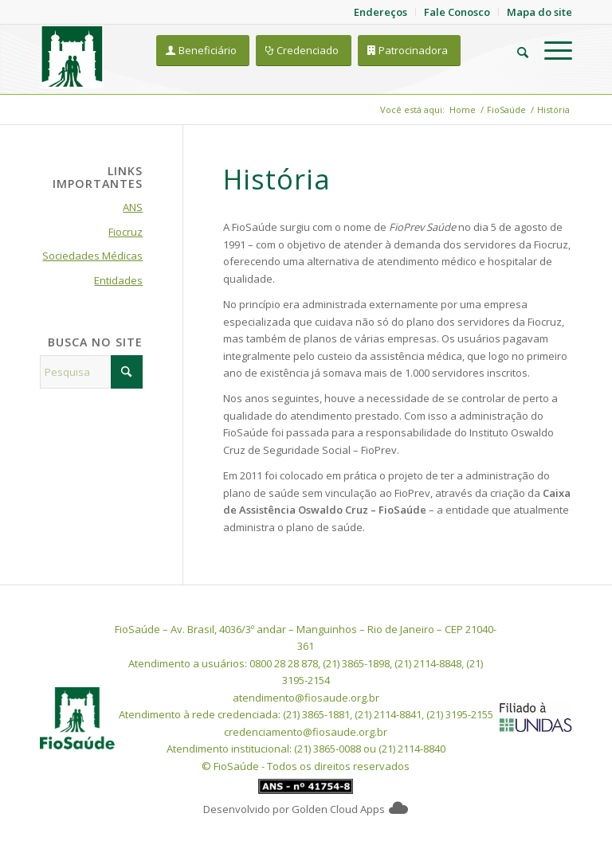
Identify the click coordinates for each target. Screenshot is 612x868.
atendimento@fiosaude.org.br (306, 698)
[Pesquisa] (515, 50)
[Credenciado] (304, 51)
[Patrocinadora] (409, 51)
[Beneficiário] (203, 51)
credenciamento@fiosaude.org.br (306, 732)
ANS (133, 207)
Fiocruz (126, 232)
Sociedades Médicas (92, 256)
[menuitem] (515, 50)
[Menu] (550, 50)
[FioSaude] (72, 57)
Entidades (118, 280)
